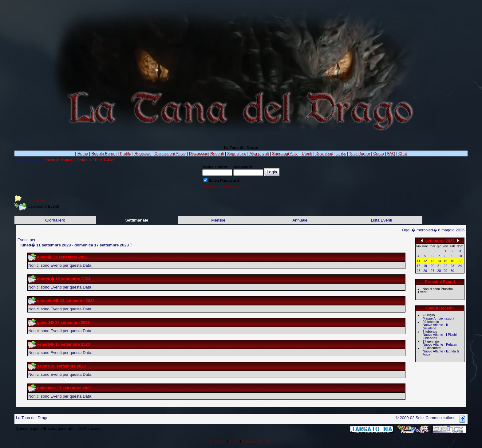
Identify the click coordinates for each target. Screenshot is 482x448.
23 (452, 266)
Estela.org (249, 441)
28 (439, 271)
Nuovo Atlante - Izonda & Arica (441, 353)
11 (419, 261)
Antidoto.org (218, 441)
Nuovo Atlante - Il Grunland (435, 326)
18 (419, 266)
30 (452, 271)
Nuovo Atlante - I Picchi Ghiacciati (440, 336)
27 (433, 271)
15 (445, 261)
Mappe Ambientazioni (438, 318)
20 (433, 266)
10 (460, 256)
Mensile (218, 220)
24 (460, 266)
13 (433, 261)
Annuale (300, 220)
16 (452, 261)
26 (425, 271)
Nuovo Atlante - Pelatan (440, 344)
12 (425, 261)
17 (460, 261)
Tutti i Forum (34, 201)
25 (419, 271)
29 (445, 271)
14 (439, 261)
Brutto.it (234, 441)
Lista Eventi (382, 220)
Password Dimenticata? (223, 186)
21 (439, 266)
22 (445, 266)
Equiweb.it (265, 441)
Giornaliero (55, 220)
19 (425, 266)
